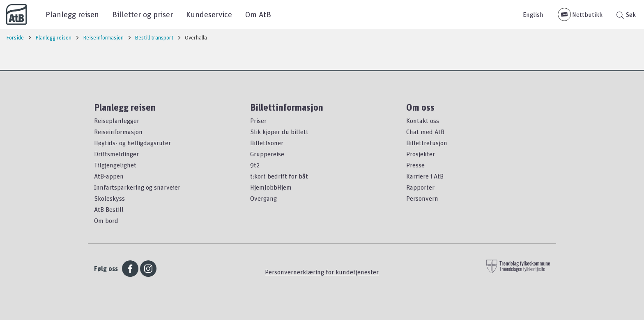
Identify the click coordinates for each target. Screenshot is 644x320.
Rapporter (420, 187)
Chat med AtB (425, 132)
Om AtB (258, 14)
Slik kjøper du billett (279, 132)
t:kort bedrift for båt (279, 176)
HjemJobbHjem (271, 187)
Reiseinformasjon (118, 132)
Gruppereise (267, 154)
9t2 (255, 165)
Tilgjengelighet (115, 165)
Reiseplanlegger (117, 121)
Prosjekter (421, 154)
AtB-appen (109, 176)
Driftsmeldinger (116, 154)
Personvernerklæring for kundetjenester (322, 272)
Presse (415, 165)
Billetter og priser (143, 14)
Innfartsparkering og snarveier (137, 187)
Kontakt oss (423, 121)
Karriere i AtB (425, 176)
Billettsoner (267, 143)
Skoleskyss (109, 198)
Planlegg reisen (72, 14)
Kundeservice (209, 14)
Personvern (422, 198)
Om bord (106, 220)
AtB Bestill (109, 209)
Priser (258, 121)
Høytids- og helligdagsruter (132, 143)
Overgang (263, 198)
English (533, 14)
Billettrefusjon (427, 143)
